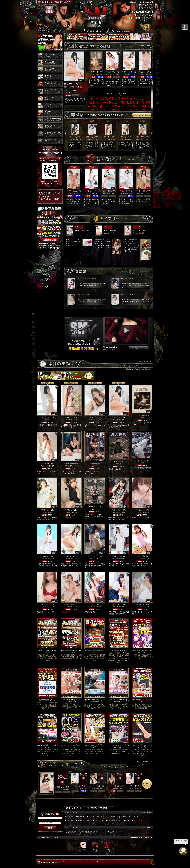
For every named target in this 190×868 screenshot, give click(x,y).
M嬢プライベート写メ (114, 820)
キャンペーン (103, 817)
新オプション (142, 460)
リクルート (113, 832)
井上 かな (69, 90)
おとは (90, 191)
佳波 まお (142, 510)
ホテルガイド (99, 820)
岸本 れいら (128, 72)
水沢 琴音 (112, 72)
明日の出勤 (81, 817)
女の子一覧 (115, 817)
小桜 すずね (118, 604)
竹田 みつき (81, 231)
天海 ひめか (70, 464)
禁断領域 (95, 464)
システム (91, 817)
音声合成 (119, 461)
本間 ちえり (73, 191)
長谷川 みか (95, 72)
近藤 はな (144, 72)
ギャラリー (70, 820)
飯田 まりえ (90, 137)
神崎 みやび (141, 137)
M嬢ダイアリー (127, 817)
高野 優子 (107, 137)
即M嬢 (127, 820)
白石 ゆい (47, 464)
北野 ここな (143, 191)
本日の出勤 (70, 817)
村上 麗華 (125, 191)
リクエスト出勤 (142, 415)
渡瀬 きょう (61, 787)
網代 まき (70, 510)
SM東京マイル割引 (83, 820)
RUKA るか (133, 786)
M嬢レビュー (140, 817)
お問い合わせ (85, 832)
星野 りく (124, 137)
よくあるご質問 (71, 832)
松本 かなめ (47, 604)
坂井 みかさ (118, 510)
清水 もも (97, 786)
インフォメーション (99, 832)
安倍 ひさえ (47, 510)
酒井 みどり (108, 191)
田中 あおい (94, 556)
